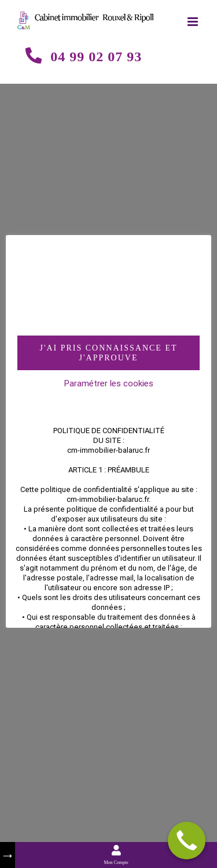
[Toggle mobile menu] (194, 22)
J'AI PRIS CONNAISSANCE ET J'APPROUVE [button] (108, 353)
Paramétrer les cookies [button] (109, 383)
